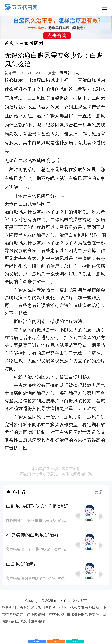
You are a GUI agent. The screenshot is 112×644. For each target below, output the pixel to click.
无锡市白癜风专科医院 (27, 204)
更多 (99, 492)
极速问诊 (37, 641)
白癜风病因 (31, 43)
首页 (9, 43)
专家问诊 (56, 641)
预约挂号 (75, 641)
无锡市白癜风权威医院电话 (32, 161)
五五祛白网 (70, 73)
